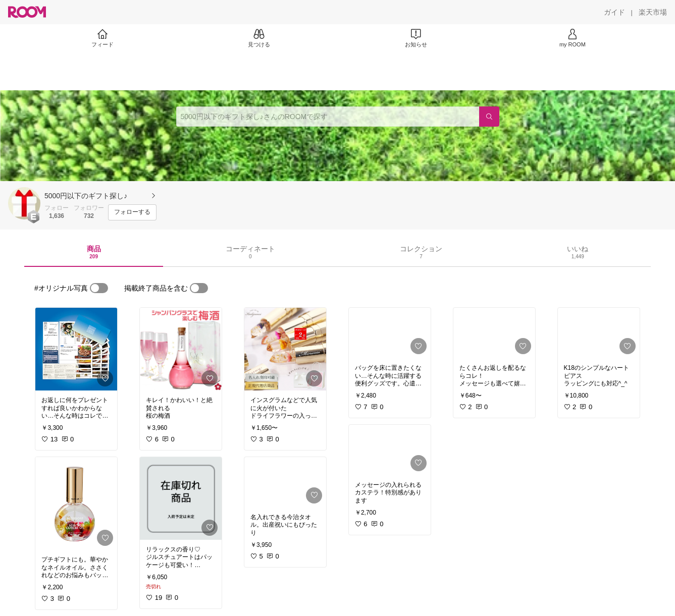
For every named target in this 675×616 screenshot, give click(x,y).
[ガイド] (614, 12)
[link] (76, 349)
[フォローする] (132, 212)
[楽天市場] (653, 12)
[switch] (99, 288)
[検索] (489, 117)
